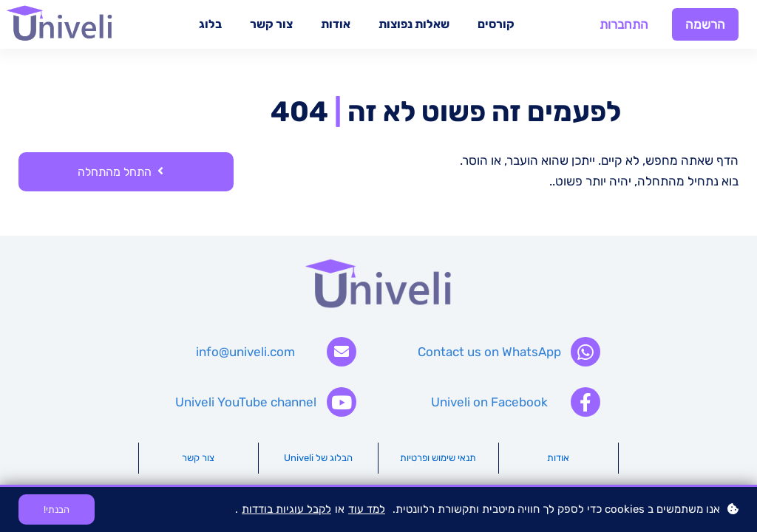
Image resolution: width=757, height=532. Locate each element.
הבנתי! (57, 509)
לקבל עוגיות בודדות (286, 509)
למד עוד (367, 509)
